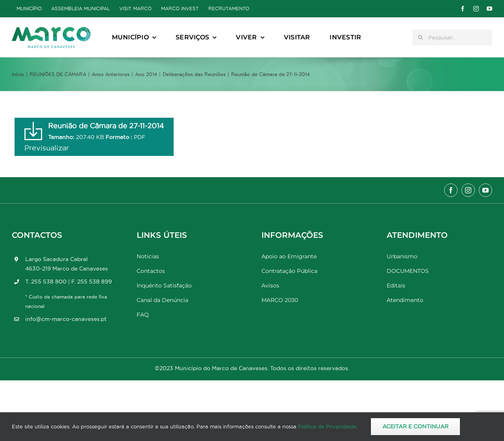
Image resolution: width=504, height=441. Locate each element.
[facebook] (463, 9)
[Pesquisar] (421, 37)
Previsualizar (47, 148)
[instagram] (476, 9)
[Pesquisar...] (452, 37)
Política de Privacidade (327, 426)
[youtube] (489, 9)
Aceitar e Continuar (415, 426)
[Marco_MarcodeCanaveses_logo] (51, 30)
